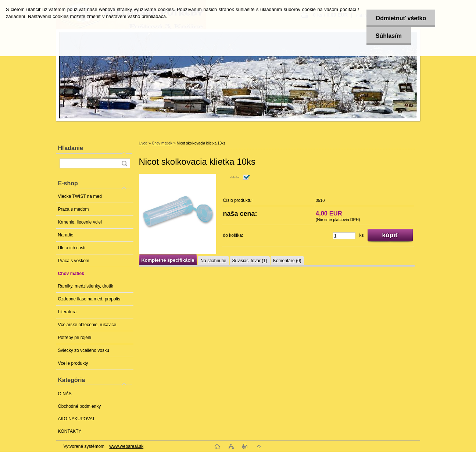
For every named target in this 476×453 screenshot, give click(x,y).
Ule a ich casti (72, 248)
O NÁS (65, 394)
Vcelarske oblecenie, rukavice (87, 325)
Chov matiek (71, 274)
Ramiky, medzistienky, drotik (86, 286)
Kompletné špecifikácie (168, 260)
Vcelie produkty (73, 363)
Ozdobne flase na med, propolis (89, 299)
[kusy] (344, 236)
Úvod (143, 143)
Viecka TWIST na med (80, 196)
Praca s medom (74, 209)
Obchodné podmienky (80, 406)
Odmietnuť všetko (401, 18)
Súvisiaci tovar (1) (250, 261)
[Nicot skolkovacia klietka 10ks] (178, 214)
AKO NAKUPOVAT (77, 419)
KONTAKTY (70, 431)
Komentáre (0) (287, 261)
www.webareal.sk (126, 446)
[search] (124, 163)
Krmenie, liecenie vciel (80, 222)
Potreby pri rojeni (75, 338)
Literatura (67, 312)
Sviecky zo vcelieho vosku (84, 350)
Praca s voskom (74, 261)
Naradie (66, 235)
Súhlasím (389, 36)
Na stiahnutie (213, 261)
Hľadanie (71, 148)
